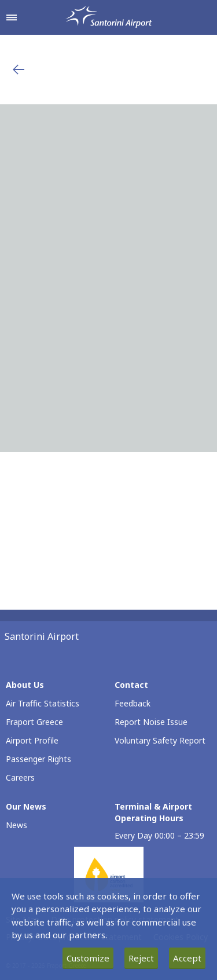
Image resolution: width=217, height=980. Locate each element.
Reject (141, 958)
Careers (20, 777)
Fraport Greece (34, 722)
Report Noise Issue (151, 722)
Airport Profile (32, 740)
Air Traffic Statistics (43, 703)
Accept (187, 958)
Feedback (133, 703)
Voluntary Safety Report (160, 740)
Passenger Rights (38, 759)
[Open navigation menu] (12, 17)
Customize (88, 958)
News (16, 825)
